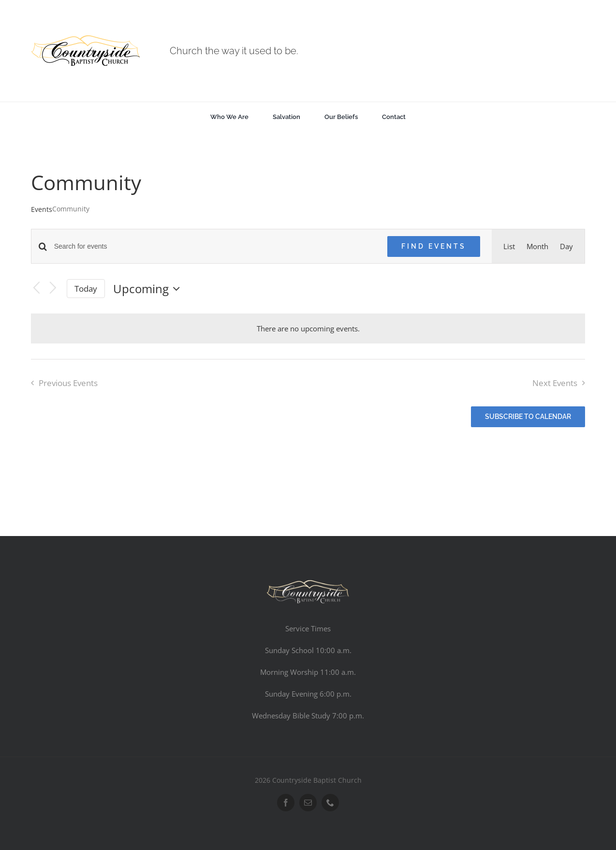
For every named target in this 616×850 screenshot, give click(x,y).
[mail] (308, 803)
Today (86, 289)
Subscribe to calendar (528, 417)
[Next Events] (53, 289)
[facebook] (286, 803)
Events (42, 209)
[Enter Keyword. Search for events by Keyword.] (215, 246)
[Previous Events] (37, 289)
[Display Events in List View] (509, 246)
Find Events (434, 246)
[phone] (330, 803)
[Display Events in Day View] (566, 246)
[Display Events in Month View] (537, 246)
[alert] (308, 328)
